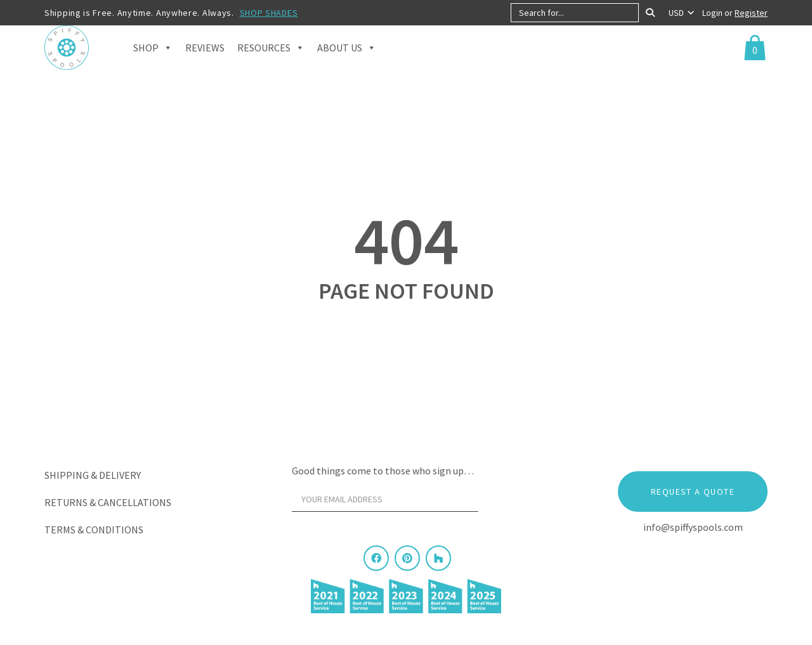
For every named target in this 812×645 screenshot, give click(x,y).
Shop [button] (153, 63)
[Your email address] (385, 499)
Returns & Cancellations (108, 502)
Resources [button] (271, 63)
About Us (347, 63)
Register (751, 13)
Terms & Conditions (94, 530)
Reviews (205, 63)
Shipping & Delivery (93, 475)
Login (713, 13)
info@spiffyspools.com (693, 527)
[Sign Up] (502, 502)
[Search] (650, 13)
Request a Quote (693, 492)
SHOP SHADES (269, 13)
